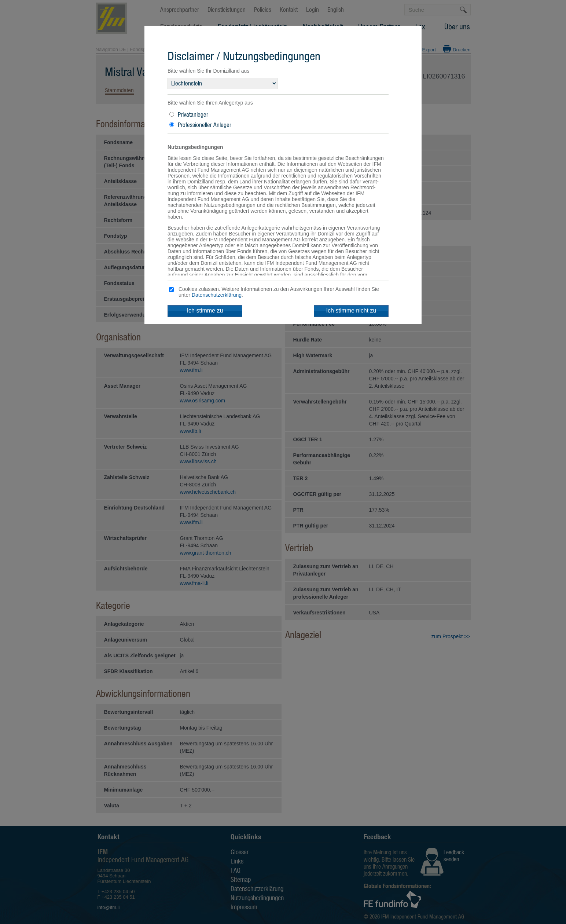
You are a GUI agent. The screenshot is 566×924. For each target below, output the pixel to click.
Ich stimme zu (205, 311)
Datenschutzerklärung (217, 295)
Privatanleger (193, 114)
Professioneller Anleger (205, 125)
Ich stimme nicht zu (351, 311)
